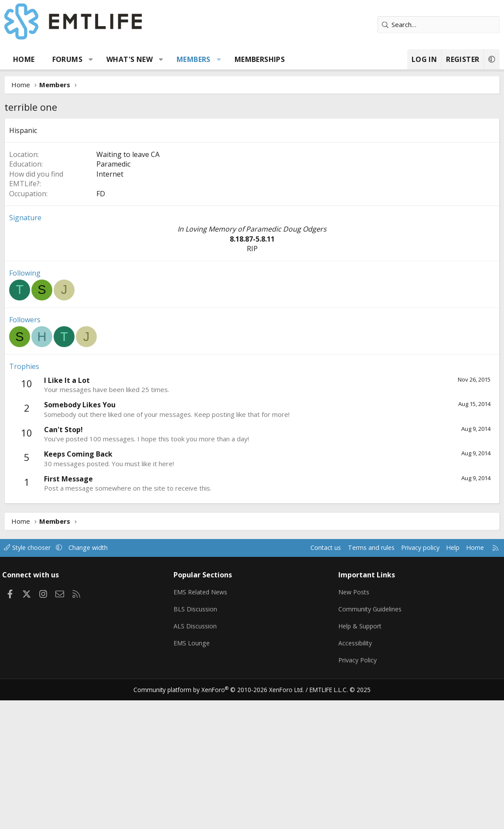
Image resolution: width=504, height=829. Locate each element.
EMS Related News (204, 722)
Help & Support (360, 756)
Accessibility (355, 773)
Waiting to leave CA (128, 285)
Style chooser (34, 679)
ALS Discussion (198, 756)
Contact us (314, 679)
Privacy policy (413, 679)
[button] (91, 59)
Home (24, 59)
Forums (67, 59)
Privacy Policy (358, 790)
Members (194, 59)
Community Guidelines (370, 739)
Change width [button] (97, 679)
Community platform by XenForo (223, 819)
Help (447, 679)
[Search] (439, 25)
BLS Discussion (198, 739)
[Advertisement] (252, 184)
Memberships (260, 59)
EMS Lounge (194, 773)
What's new (129, 59)
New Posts (354, 722)
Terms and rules (361, 679)
